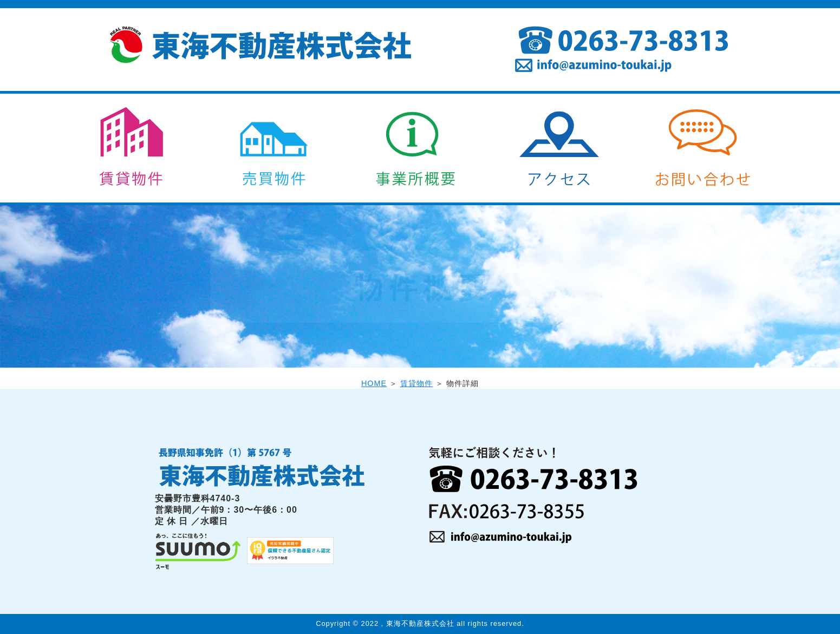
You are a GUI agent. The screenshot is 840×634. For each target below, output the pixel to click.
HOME (374, 383)
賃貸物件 (416, 383)
